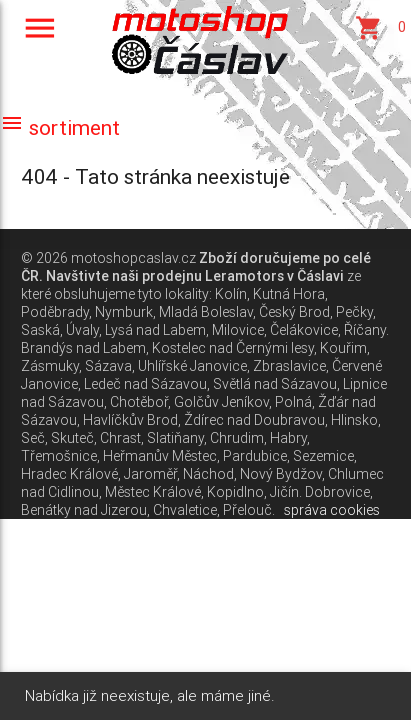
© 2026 (44, 258)
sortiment (60, 128)
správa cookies (332, 510)
